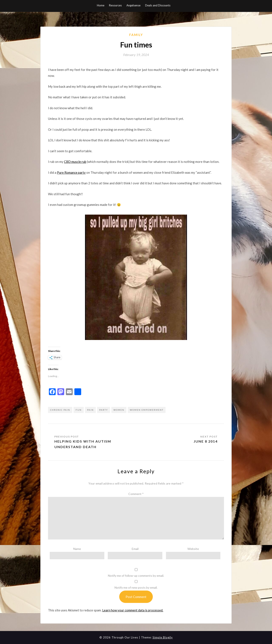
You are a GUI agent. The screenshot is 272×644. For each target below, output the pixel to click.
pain (90, 410)
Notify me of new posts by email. (136, 587)
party (104, 410)
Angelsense (133, 5)
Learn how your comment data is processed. (133, 610)
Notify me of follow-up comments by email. (136, 576)
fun (79, 410)
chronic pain (60, 410)
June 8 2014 (206, 441)
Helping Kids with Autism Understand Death (83, 444)
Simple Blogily (163, 637)
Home (101, 5)
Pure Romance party (71, 172)
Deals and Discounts (158, 5)
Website (193, 549)
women (119, 410)
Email (135, 549)
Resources (115, 5)
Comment (136, 494)
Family (136, 35)
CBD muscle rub (75, 162)
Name (77, 549)
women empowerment (147, 410)
